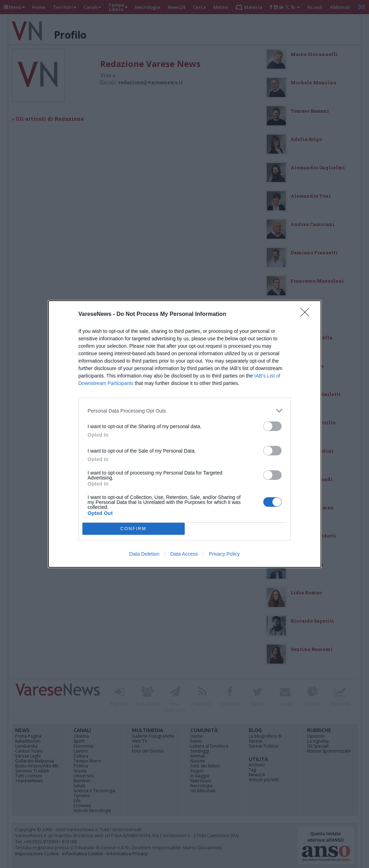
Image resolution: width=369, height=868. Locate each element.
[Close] (307, 314)
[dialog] (185, 434)
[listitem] (185, 411)
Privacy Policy (224, 554)
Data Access (184, 554)
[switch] (272, 426)
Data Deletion (145, 554)
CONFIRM (134, 529)
